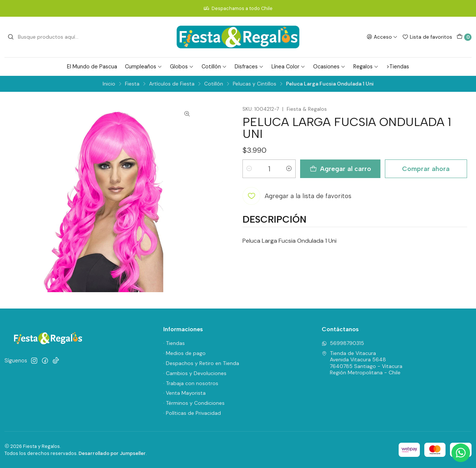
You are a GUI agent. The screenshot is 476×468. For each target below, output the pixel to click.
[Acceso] (382, 37)
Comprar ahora (426, 169)
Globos (182, 67)
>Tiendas (398, 67)
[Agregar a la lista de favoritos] (297, 196)
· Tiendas (174, 343)
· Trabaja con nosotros (191, 383)
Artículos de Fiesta (172, 84)
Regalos (366, 67)
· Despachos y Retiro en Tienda (201, 363)
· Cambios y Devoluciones (195, 373)
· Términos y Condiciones (194, 403)
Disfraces (249, 67)
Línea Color (288, 67)
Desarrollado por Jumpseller (112, 453)
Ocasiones (329, 67)
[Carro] (464, 37)
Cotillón (214, 67)
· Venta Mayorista (184, 393)
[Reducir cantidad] (249, 169)
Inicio (109, 84)
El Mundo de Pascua (92, 67)
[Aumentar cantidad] (289, 169)
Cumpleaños (144, 67)
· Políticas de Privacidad (192, 413)
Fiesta (132, 84)
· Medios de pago (184, 353)
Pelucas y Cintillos (255, 84)
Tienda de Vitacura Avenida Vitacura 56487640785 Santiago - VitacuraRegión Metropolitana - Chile (362, 363)
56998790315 (343, 343)
